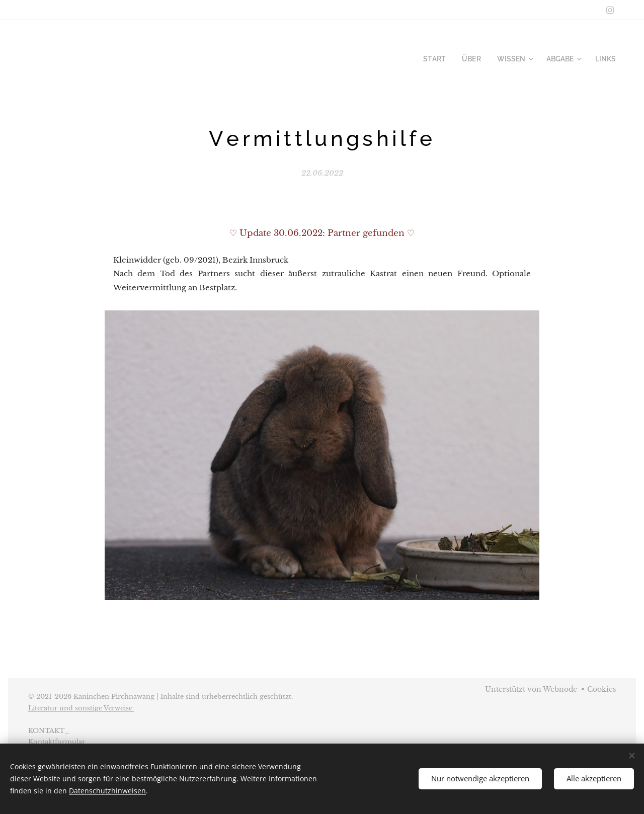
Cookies (601, 689)
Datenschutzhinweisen (107, 791)
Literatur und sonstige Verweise (81, 708)
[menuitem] (446, 59)
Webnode (560, 689)
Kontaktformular (57, 742)
